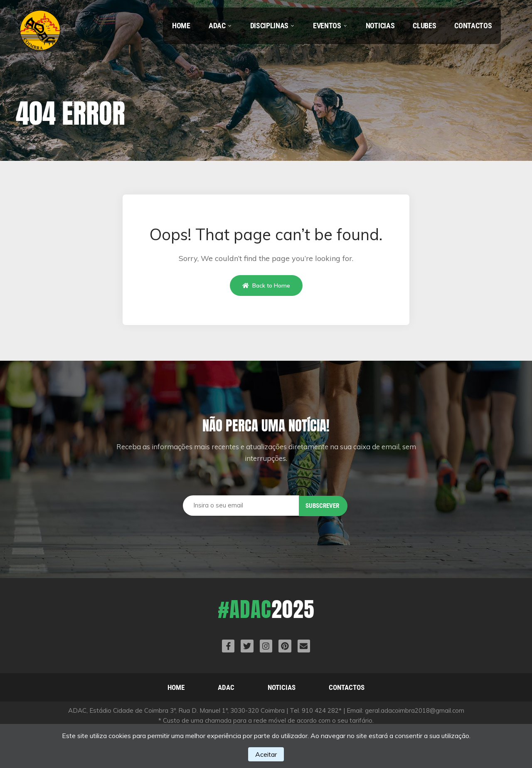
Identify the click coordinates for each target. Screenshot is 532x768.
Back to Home (266, 286)
